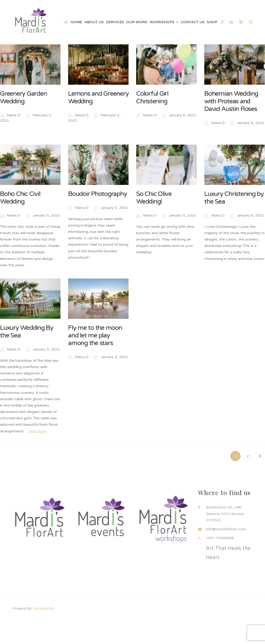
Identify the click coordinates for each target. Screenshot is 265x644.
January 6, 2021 (182, 115)
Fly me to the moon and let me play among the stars (95, 337)
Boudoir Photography (97, 194)
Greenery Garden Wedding (23, 97)
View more (37, 433)
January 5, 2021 (46, 216)
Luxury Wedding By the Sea (27, 334)
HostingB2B (43, 608)
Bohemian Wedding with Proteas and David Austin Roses (230, 101)
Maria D (14, 115)
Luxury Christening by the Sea (233, 198)
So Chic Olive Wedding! (153, 198)
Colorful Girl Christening (152, 97)
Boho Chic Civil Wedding (20, 198)
